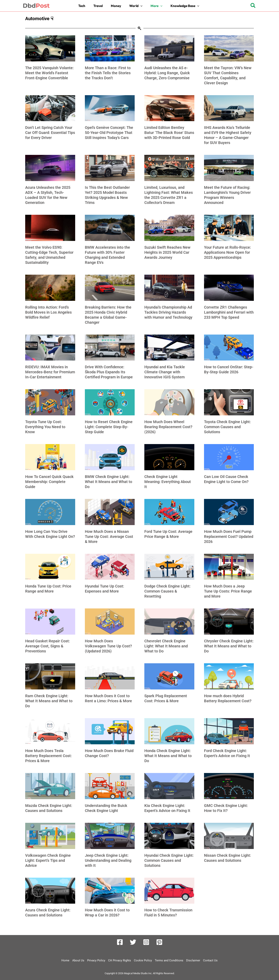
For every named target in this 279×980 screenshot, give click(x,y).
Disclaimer (193, 960)
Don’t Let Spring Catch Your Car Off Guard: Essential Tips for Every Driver (50, 133)
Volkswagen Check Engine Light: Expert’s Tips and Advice (48, 860)
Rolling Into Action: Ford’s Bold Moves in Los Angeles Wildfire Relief (48, 312)
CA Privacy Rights (120, 960)
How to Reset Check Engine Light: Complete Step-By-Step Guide (109, 427)
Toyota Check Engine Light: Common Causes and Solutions (227, 427)
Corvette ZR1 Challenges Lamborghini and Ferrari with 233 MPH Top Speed (229, 312)
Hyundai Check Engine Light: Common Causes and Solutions (169, 860)
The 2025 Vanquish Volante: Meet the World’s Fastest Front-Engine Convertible (49, 73)
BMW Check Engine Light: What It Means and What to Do (108, 482)
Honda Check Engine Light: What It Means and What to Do (168, 756)
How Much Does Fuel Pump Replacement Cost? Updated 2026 (229, 537)
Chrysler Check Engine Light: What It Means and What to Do (229, 646)
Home (65, 960)
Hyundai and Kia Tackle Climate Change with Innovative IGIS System (165, 372)
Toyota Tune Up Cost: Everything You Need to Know (45, 427)
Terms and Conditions (169, 960)
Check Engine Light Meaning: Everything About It (168, 482)
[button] (137, 6)
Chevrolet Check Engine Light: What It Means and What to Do (166, 646)
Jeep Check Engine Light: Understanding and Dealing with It (108, 860)
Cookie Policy (143, 960)
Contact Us (210, 960)
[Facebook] (120, 942)
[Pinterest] (159, 942)
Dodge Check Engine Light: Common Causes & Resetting (167, 591)
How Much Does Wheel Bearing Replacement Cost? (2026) (168, 427)
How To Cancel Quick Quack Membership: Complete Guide (49, 482)
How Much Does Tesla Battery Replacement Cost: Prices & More (48, 756)
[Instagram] (146, 942)
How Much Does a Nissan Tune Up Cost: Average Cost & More (109, 537)
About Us (78, 960)
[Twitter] (133, 942)
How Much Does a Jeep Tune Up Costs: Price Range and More (228, 591)
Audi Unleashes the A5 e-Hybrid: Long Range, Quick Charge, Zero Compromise (167, 73)
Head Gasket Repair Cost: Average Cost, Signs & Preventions (47, 646)
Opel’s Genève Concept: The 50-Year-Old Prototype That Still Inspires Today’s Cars (109, 133)
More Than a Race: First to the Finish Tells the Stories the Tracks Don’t (108, 73)
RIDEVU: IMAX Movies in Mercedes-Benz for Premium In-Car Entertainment (50, 372)
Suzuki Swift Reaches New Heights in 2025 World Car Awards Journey (167, 252)
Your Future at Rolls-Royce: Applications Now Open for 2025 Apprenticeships (227, 252)
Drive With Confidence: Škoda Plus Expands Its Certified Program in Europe (109, 372)
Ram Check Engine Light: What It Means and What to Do (49, 701)
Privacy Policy (96, 960)
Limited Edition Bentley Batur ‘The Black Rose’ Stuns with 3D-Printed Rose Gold (169, 133)
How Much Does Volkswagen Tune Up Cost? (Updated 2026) (108, 646)
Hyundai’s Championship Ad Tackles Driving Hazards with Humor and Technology (168, 312)
